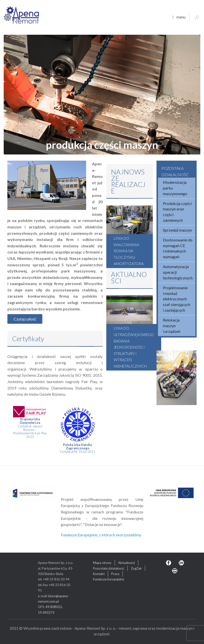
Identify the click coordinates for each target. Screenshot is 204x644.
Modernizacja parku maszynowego (175, 188)
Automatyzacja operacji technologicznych (178, 272)
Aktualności (126, 563)
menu (179, 17)
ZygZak (136, 568)
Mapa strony (102, 563)
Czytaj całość (25, 319)
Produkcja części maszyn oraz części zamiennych (177, 212)
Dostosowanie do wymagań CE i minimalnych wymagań (178, 248)
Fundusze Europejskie (109, 579)
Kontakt (99, 574)
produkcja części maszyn (102, 145)
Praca (115, 574)
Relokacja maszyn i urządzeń (172, 326)
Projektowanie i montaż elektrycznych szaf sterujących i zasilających (177, 299)
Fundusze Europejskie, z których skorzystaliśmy (101, 535)
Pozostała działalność (109, 568)
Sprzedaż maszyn (177, 230)
